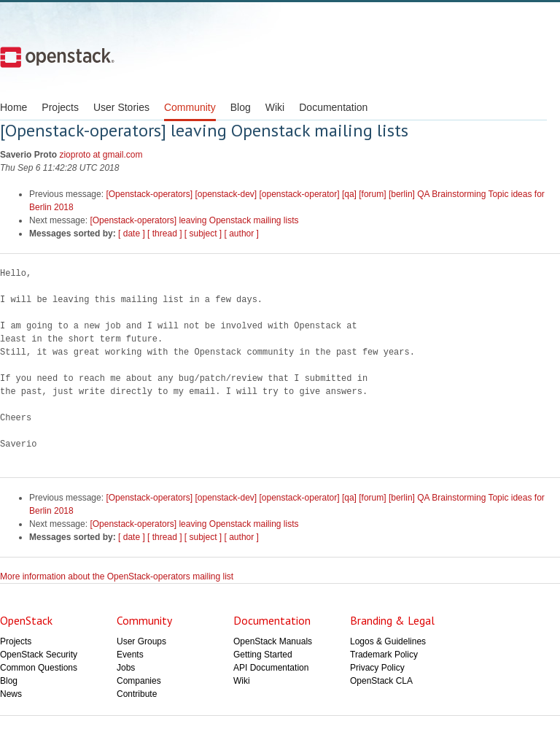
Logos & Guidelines (388, 641)
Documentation (333, 107)
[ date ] (132, 234)
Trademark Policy (384, 655)
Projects (60, 107)
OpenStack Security (39, 655)
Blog (241, 107)
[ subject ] (203, 234)
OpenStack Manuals (273, 641)
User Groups (141, 641)
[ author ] (242, 234)
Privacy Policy (377, 668)
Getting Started (263, 655)
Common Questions (39, 668)
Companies (139, 681)
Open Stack (57, 57)
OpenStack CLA (381, 681)
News (11, 694)
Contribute (137, 694)
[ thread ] (164, 234)
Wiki (275, 107)
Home (13, 107)
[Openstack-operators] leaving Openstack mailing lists (194, 220)
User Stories (121, 107)
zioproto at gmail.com (101, 155)
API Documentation (271, 668)
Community (190, 107)
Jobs (126, 668)
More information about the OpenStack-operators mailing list (117, 576)
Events (130, 655)
